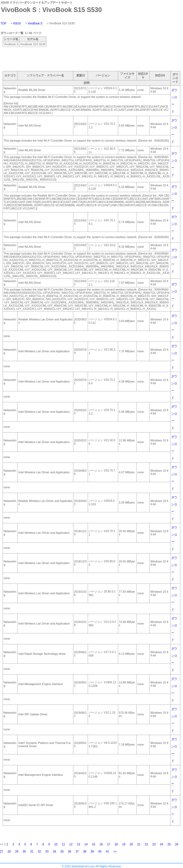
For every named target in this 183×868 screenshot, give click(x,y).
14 (86, 844)
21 (139, 844)
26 (177, 844)
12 (71, 844)
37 (77, 851)
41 (107, 851)
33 (47, 851)
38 (85, 851)
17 (109, 844)
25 (169, 844)
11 (63, 844)
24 (162, 844)
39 (92, 851)
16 (101, 844)
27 (2, 851)
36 (70, 851)
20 (131, 844)
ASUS (17, 23)
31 (32, 851)
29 (17, 851)
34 (55, 851)
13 (78, 844)
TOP (3, 23)
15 (94, 844)
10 (56, 844)
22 (146, 844)
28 (9, 851)
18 (116, 844)
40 (100, 851)
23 (154, 844)
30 (24, 851)
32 (39, 851)
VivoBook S (35, 23)
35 (62, 851)
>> (115, 851)
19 (124, 844)
